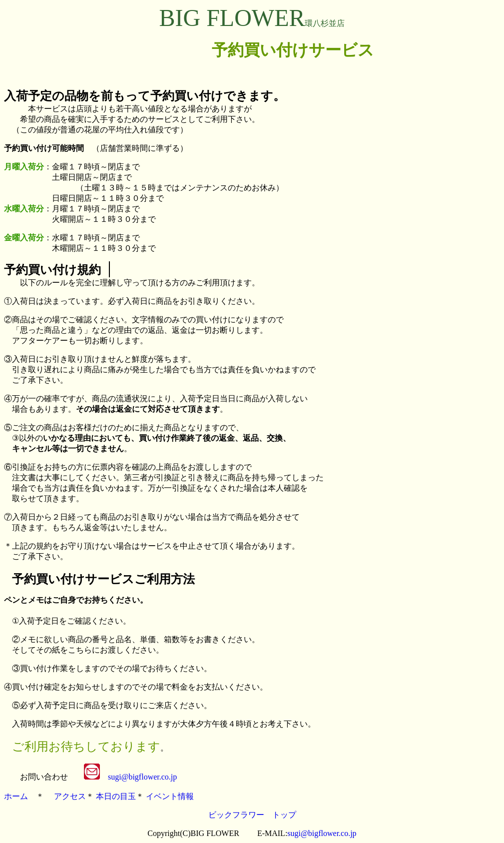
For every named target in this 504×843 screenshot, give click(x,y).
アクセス (70, 796)
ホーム (16, 796)
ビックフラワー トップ (252, 815)
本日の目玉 (116, 796)
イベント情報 (170, 796)
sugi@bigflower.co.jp (142, 777)
